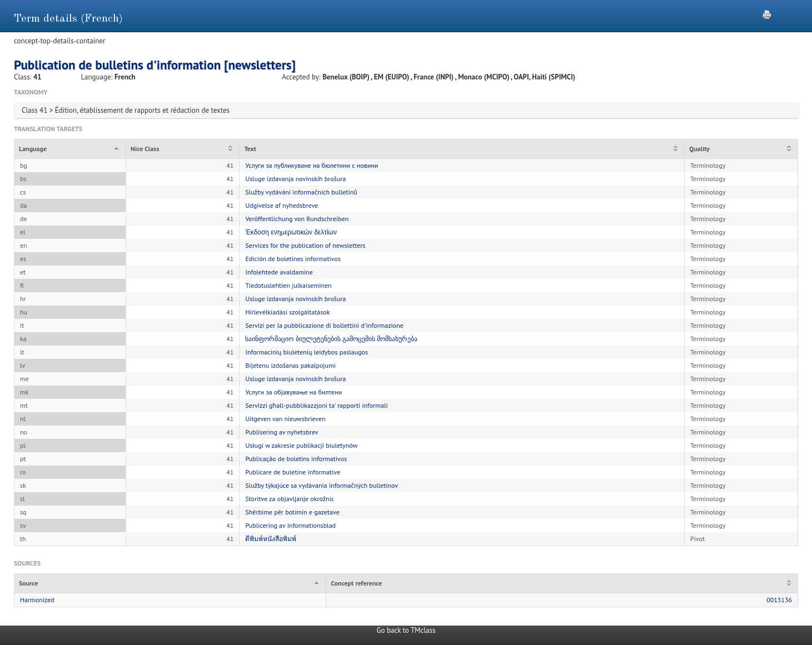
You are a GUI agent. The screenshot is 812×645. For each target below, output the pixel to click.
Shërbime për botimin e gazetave (292, 512)
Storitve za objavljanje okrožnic (290, 499)
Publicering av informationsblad (290, 525)
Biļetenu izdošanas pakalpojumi (290, 365)
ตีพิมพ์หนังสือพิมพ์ (271, 539)
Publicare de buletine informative (293, 472)
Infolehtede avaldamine (279, 272)
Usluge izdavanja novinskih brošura (295, 179)
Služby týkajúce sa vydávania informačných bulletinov (322, 485)
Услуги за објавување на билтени (293, 392)
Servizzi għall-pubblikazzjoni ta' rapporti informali (316, 405)
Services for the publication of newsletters (305, 245)
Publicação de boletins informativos (296, 459)
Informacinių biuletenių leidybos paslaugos (307, 352)
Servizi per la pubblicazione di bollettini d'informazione (324, 325)
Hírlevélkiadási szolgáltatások (287, 312)
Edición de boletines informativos (293, 259)
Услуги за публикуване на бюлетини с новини (312, 165)
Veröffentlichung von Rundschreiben (297, 219)
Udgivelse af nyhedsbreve (282, 205)
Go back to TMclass (406, 630)
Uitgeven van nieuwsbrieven (285, 419)
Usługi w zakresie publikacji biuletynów (301, 445)
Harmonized (37, 600)
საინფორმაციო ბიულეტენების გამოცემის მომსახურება (331, 339)
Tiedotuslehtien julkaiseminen (288, 285)
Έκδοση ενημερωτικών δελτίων (291, 232)
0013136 (779, 600)
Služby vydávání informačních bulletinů (301, 192)
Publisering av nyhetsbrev (282, 432)
